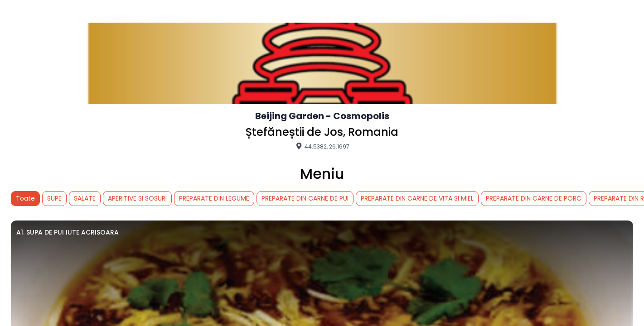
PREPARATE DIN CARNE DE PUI (305, 198)
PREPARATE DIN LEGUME (214, 198)
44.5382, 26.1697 (322, 146)
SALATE (85, 198)
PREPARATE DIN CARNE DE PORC (534, 198)
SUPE (54, 198)
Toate (25, 198)
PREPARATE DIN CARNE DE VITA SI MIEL (417, 198)
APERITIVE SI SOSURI (137, 198)
